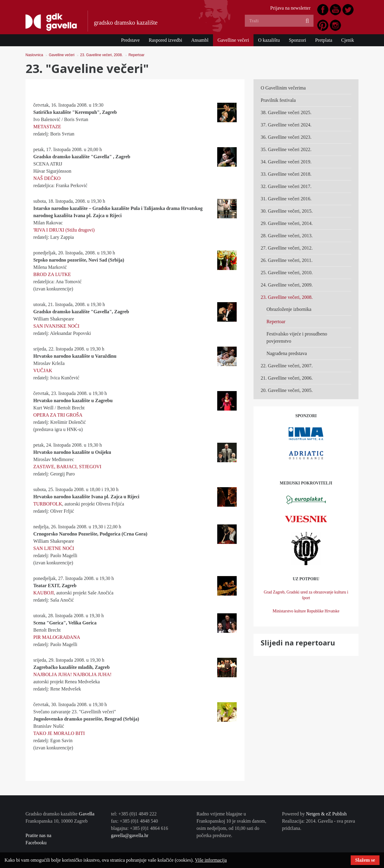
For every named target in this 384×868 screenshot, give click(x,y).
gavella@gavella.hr (130, 835)
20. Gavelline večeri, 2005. (287, 390)
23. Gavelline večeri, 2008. (101, 55)
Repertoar (136, 55)
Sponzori (298, 40)
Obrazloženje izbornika (289, 309)
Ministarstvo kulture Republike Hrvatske (306, 611)
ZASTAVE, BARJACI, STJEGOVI (67, 467)
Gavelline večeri (233, 40)
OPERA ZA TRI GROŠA (58, 415)
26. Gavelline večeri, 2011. (287, 260)
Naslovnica (34, 55)
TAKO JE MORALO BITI (59, 733)
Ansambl (200, 40)
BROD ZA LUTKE (52, 274)
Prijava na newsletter (290, 8)
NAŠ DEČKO (47, 178)
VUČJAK (43, 370)
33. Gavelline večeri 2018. (286, 174)
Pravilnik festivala (278, 100)
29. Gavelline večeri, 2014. (287, 223)
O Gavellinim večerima (283, 88)
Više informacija (211, 860)
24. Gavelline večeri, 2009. (287, 285)
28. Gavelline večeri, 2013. (287, 236)
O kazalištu (269, 40)
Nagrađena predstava (287, 353)
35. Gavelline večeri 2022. (286, 149)
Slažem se (365, 860)
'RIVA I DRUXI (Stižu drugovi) (64, 230)
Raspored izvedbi (166, 40)
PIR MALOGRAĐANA (57, 637)
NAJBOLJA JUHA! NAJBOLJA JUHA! (72, 674)
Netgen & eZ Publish (326, 814)
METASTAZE (47, 127)
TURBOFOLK (48, 504)
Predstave (130, 40)
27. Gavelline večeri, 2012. (287, 248)
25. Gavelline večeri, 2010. (287, 273)
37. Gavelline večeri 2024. (286, 125)
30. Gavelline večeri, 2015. (287, 211)
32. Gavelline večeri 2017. (286, 186)
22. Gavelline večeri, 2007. (287, 366)
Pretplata (324, 40)
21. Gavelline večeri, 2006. (287, 378)
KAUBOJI (43, 593)
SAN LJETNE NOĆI (54, 548)
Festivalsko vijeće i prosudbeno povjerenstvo (297, 337)
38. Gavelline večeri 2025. (286, 112)
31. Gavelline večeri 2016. (286, 199)
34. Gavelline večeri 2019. (286, 162)
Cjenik (348, 40)
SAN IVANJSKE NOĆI (56, 326)
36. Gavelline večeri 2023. (286, 137)
